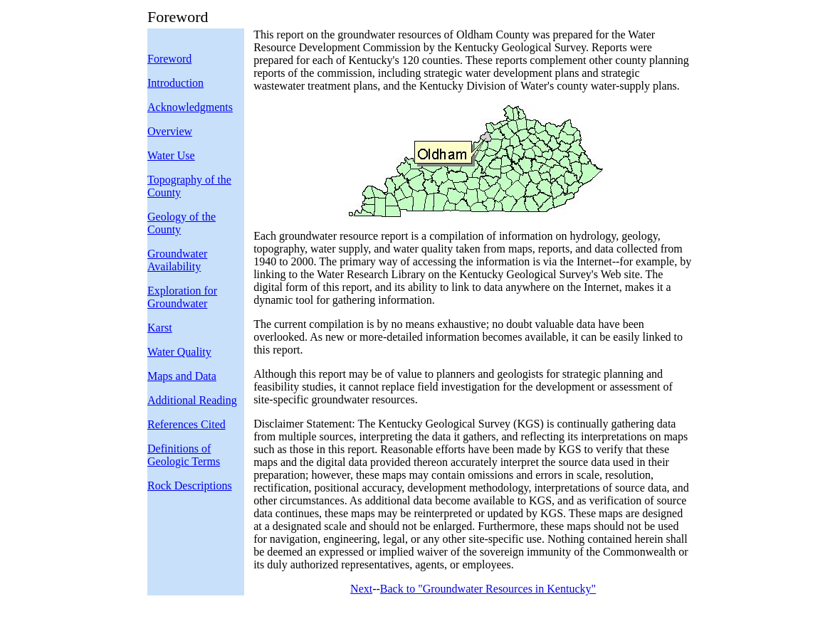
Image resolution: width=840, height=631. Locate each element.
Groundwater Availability (177, 260)
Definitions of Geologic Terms (184, 455)
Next (361, 589)
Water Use (171, 155)
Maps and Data (182, 376)
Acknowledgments (190, 107)
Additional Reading (192, 400)
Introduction (175, 83)
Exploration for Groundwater (182, 297)
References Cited (187, 424)
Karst (160, 328)
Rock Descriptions (190, 486)
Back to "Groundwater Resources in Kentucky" (488, 589)
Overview (170, 131)
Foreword (169, 59)
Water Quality (179, 352)
